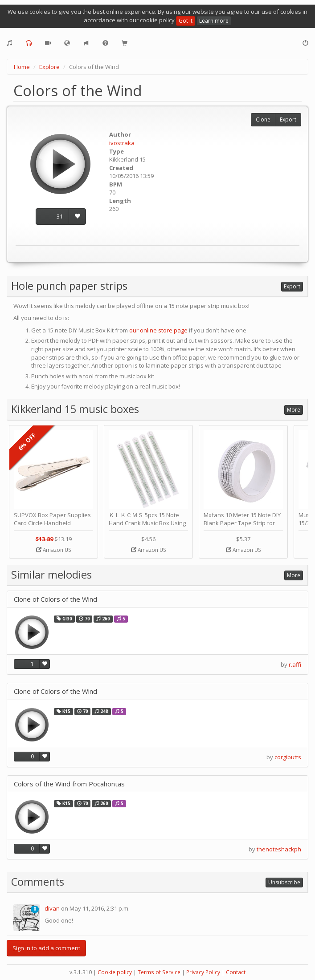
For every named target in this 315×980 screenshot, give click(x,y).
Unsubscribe (284, 882)
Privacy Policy (203, 972)
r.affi (295, 664)
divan (52, 908)
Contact (236, 972)
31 (60, 216)
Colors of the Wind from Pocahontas (69, 784)
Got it (186, 21)
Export (288, 119)
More (294, 410)
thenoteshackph (279, 849)
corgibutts (288, 757)
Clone (263, 119)
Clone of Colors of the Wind (55, 599)
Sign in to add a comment (46, 948)
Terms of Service (159, 972)
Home (22, 67)
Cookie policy (115, 972)
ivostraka (122, 143)
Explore (49, 67)
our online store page (158, 330)
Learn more (214, 21)
